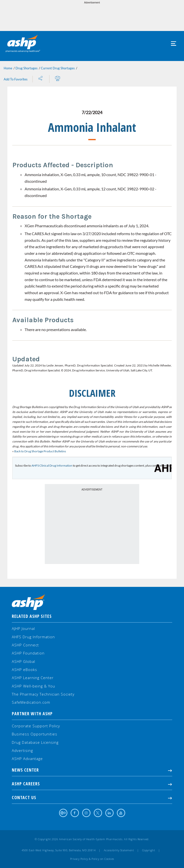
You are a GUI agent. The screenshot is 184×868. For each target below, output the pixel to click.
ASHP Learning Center (33, 678)
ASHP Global (23, 661)
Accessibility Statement (119, 850)
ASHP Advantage (27, 759)
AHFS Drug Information (33, 637)
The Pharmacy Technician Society (43, 694)
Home (8, 68)
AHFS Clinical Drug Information (52, 465)
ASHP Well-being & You (33, 686)
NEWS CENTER (92, 770)
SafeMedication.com (31, 702)
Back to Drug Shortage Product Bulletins (40, 451)
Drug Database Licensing (35, 742)
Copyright (149, 850)
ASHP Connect (25, 645)
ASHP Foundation (28, 653)
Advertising (22, 750)
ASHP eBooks (24, 670)
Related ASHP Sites (32, 616)
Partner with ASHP (32, 714)
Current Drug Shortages (58, 68)
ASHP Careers (92, 784)
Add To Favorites (16, 79)
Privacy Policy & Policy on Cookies (92, 859)
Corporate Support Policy (36, 726)
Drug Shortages (27, 68)
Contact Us (92, 797)
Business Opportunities (35, 734)
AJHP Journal (23, 628)
